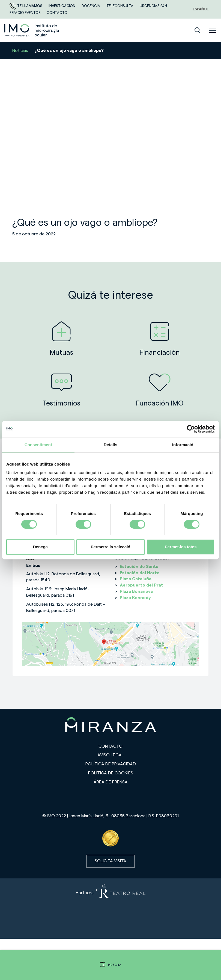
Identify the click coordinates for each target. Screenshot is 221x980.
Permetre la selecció (110, 547)
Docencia (91, 6)
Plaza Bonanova (136, 591)
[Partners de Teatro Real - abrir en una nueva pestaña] (111, 909)
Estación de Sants (139, 567)
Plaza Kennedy (135, 598)
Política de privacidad (111, 764)
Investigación (62, 6)
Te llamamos (26, 6)
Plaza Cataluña (136, 579)
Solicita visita (111, 861)
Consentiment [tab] (38, 445)
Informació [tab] (183, 445)
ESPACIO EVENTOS (25, 13)
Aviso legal (111, 755)
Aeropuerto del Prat (141, 585)
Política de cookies (111, 773)
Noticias (20, 51)
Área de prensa (111, 782)
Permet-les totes (181, 547)
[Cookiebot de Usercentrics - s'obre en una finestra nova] (191, 429)
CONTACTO (57, 13)
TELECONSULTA (120, 6)
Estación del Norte (140, 573)
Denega (40, 547)
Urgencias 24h (153, 6)
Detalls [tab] (111, 445)
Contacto (111, 746)
